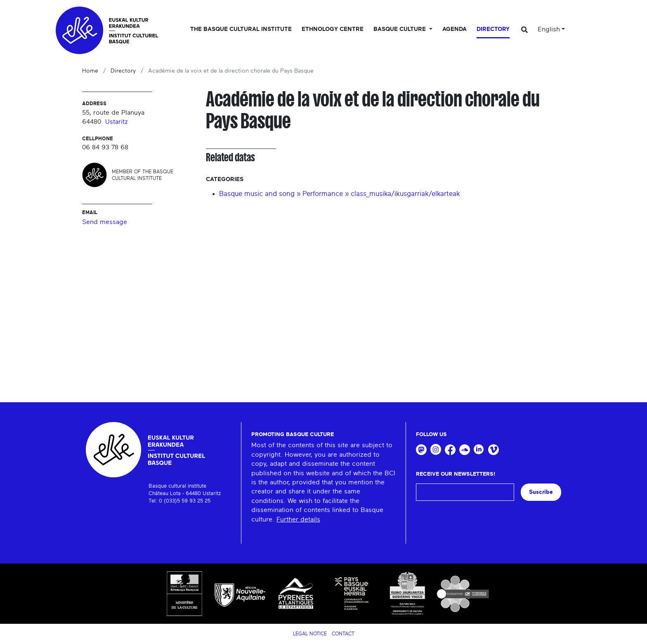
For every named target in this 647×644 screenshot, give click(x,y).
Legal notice (310, 634)
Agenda (455, 29)
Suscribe (541, 492)
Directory (493, 29)
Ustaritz (117, 122)
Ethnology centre (333, 29)
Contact (343, 634)
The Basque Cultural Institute (241, 29)
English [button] (549, 29)
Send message (105, 222)
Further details (298, 519)
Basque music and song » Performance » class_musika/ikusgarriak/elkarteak (340, 194)
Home (90, 71)
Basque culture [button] (400, 29)
